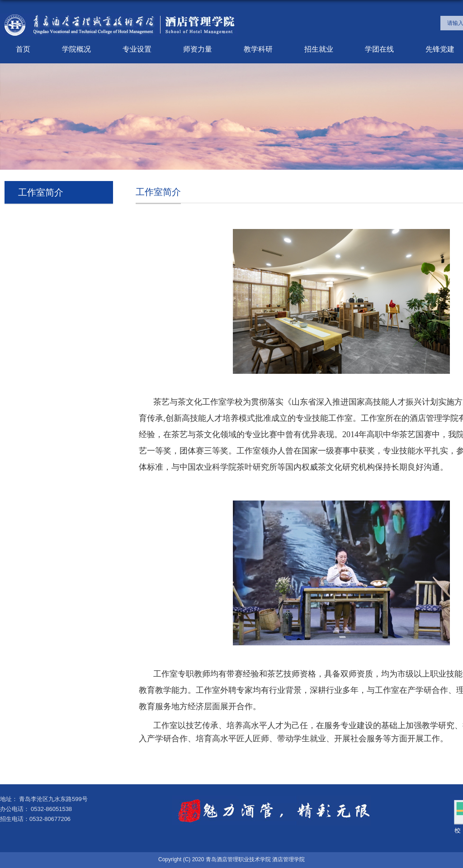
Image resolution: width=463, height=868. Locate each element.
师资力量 (198, 49)
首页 (23, 49)
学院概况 (76, 49)
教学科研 (258, 49)
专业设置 (137, 49)
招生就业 (319, 49)
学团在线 (379, 49)
